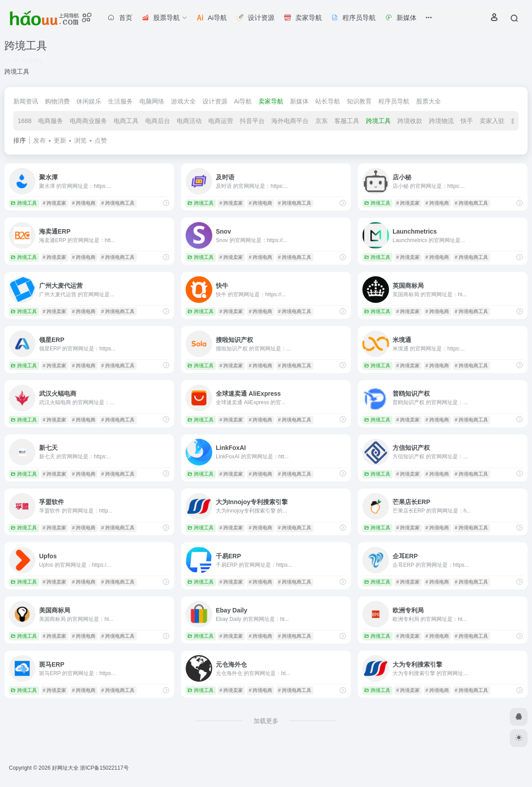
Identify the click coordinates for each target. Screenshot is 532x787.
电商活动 (189, 121)
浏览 (80, 140)
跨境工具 (378, 121)
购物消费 (57, 101)
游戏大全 (183, 101)
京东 (322, 121)
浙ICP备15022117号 (104, 768)
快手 (467, 121)
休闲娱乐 (89, 101)
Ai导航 (243, 101)
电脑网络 (152, 101)
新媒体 (299, 101)
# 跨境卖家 (54, 203)
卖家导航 (271, 101)
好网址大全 (65, 768)
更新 (60, 140)
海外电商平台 (290, 121)
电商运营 (221, 121)
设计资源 (215, 101)
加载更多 (266, 721)
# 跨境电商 (84, 203)
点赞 (101, 140)
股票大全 (429, 101)
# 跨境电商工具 (118, 203)
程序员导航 (394, 101)
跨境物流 (441, 121)
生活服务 (120, 101)
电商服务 (51, 121)
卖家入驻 (492, 121)
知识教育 (359, 101)
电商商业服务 (88, 121)
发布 (40, 140)
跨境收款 (410, 121)
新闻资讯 (26, 101)
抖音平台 (252, 121)
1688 (25, 121)
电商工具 (126, 121)
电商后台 (158, 121)
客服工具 (347, 121)
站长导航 (328, 101)
